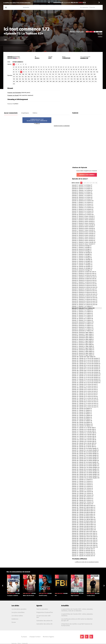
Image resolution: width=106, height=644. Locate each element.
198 (47, 81)
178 (71, 79)
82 (46, 72)
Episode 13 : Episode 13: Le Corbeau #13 (83, 206)
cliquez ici (38, 123)
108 (29, 74)
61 (79, 70)
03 (19, 67)
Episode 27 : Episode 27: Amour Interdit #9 (83, 230)
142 (47, 77)
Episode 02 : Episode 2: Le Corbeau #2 (82, 187)
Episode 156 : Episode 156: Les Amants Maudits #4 (85, 454)
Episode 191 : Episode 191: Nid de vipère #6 (84, 514)
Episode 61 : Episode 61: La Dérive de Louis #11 (84, 289)
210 (84, 81)
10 (36, 67)
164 (29, 79)
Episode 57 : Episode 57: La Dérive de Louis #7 (84, 282)
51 (54, 70)
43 (34, 70)
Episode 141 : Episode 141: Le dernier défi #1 (84, 428)
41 (29, 70)
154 (83, 77)
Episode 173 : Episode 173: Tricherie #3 (82, 483)
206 (72, 81)
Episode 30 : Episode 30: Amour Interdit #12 (84, 235)
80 (41, 72)
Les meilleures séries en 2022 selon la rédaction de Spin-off (77, 620)
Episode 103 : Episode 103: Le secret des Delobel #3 (86, 362)
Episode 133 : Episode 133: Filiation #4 (82, 414)
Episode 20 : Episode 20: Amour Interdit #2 (83, 218)
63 (84, 70)
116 (53, 74)
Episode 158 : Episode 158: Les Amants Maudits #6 (85, 457)
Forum (14, 622)
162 (23, 79)
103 (14, 74)
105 (20, 74)
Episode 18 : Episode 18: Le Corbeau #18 (83, 215)
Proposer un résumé (13, 95)
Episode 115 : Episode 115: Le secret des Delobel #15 (86, 383)
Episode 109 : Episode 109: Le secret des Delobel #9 (86, 372)
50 (52, 70)
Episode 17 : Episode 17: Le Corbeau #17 (83, 213)
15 (49, 67)
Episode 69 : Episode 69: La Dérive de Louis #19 (85, 303)
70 (16, 72)
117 (56, 74)
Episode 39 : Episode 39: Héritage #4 (82, 251)
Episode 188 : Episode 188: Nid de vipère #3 (84, 509)
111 (38, 74)
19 (59, 67)
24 (71, 67)
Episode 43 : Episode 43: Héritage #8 (82, 258)
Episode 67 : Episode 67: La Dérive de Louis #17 (85, 299)
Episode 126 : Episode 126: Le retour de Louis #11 (85, 402)
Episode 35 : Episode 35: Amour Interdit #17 (84, 244)
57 (69, 70)
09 (34, 67)
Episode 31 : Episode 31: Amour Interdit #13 (84, 237)
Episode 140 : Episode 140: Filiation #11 (82, 426)
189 (20, 81)
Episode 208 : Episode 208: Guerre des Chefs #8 (85, 544)
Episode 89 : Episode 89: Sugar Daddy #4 (83, 338)
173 (56, 79)
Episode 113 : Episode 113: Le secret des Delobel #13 (86, 379)
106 (23, 74)
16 (51, 67)
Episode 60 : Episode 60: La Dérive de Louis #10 (85, 287)
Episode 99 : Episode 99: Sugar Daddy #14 (83, 355)
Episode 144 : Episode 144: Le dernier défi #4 (84, 433)
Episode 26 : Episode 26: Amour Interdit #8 (83, 228)
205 (69, 81)
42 (31, 70)
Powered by (13, 104)
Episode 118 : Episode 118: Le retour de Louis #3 (85, 388)
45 (39, 70)
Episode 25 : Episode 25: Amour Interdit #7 (83, 227)
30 (86, 67)
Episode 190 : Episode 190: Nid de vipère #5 (84, 512)
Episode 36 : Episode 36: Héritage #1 (82, 246)
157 (92, 77)
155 (86, 77)
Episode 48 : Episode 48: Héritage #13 (82, 267)
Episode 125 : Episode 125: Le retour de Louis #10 (85, 400)
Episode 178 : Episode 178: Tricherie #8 (82, 492)
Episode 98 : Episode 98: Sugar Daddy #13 (83, 353)
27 (78, 67)
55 (64, 70)
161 (20, 79)
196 (41, 81)
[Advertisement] (83, 97)
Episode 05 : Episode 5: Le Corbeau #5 (82, 192)
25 (73, 67)
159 (14, 79)
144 (53, 77)
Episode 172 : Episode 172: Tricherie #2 (82, 481)
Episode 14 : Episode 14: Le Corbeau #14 (83, 208)
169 (44, 79)
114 (47, 74)
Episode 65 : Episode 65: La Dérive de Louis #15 (84, 296)
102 (97, 72)
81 (44, 72)
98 (86, 72)
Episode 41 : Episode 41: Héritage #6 (82, 254)
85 (54, 72)
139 (38, 77)
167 (38, 79)
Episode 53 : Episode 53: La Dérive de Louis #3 (84, 275)
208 (78, 81)
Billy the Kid (74, 3)
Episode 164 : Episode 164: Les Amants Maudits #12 (86, 467)
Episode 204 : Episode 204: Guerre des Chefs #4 (85, 537)
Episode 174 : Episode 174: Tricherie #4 (82, 485)
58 (71, 70)
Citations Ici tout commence (87, 175)
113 (44, 74)
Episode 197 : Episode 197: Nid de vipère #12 (84, 525)
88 (61, 72)
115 (50, 74)
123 (74, 74)
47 (44, 70)
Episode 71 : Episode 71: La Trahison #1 (82, 306)
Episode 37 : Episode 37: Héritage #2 (82, 247)
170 (47, 79)
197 (44, 81)
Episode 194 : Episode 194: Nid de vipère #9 (84, 519)
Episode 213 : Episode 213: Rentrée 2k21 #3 (83, 552)
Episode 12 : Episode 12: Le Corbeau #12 (83, 204)
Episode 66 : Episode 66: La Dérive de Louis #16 (85, 298)
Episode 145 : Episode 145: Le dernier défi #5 (84, 435)
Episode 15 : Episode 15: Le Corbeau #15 (83, 209)
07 (29, 67)
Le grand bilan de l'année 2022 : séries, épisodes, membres (77, 615)
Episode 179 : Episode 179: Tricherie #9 (82, 493)
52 (56, 70)
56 (66, 70)
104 (17, 74)
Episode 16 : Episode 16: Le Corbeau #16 (83, 211)
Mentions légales (48, 637)
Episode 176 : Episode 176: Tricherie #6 (82, 488)
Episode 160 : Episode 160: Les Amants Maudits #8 (85, 461)
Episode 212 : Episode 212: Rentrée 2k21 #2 (83, 551)
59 (74, 70)
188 (17, 81)
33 (93, 67)
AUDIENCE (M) (84, 58)
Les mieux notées (17, 616)
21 (63, 67)
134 (23, 77)
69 (14, 72)
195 (38, 81)
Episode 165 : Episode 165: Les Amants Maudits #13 (86, 469)
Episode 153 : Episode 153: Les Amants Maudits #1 (85, 448)
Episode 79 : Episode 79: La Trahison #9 (82, 320)
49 (49, 70)
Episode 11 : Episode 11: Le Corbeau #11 (83, 202)
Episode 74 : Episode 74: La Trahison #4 (82, 312)
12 (41, 67)
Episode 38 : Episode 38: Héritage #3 (82, 249)
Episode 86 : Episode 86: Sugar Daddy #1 (83, 332)
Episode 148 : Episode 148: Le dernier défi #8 (84, 440)
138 (35, 77)
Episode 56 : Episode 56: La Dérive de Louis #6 (84, 280)
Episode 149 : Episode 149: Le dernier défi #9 (84, 442)
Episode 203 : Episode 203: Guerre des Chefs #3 (85, 535)
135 (26, 77)
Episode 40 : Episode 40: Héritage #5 (82, 253)
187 (14, 81)
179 (74, 79)
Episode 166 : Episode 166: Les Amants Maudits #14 (86, 471)
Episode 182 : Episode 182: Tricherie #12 (83, 499)
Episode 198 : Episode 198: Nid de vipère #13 (84, 526)
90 (66, 72)
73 (24, 72)
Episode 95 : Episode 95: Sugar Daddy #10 (83, 348)
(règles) (100, 37)
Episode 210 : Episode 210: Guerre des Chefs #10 (85, 547)
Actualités (65, 606)
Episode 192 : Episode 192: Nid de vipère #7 (84, 516)
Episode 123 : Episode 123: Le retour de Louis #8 (85, 397)
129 (91, 74)
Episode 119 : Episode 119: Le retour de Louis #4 (85, 390)
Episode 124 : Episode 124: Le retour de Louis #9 (85, 398)
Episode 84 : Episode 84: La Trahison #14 (83, 329)
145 (56, 77)
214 (96, 81)
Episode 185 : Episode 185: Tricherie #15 (83, 504)
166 (35, 79)
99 (88, 72)
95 (78, 72)
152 (77, 77)
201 (57, 81)
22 (66, 67)
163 (26, 79)
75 (29, 72)
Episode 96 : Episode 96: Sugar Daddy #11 (83, 350)
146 (59, 77)
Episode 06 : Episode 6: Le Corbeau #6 (82, 194)
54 (61, 70)
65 (89, 70)
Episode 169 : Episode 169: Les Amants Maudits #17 (86, 476)
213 (93, 81)
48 (46, 70)
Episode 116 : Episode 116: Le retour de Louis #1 (85, 384)
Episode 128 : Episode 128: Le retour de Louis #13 (85, 405)
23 (68, 67)
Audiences (15, 619)
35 (14, 70)
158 (95, 77)
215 (14, 84)
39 (24, 70)
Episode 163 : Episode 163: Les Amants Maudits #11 (86, 466)
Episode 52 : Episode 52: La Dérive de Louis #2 (84, 273)
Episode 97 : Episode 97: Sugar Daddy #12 (83, 352)
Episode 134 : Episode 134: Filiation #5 (82, 416)
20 (61, 67)
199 (50, 81)
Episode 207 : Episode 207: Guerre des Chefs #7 (85, 542)
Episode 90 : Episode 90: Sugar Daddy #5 (83, 339)
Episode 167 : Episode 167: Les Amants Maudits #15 (86, 473)
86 (56, 72)
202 (60, 81)
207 (75, 81)
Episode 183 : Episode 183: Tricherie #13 (83, 500)
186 (96, 79)
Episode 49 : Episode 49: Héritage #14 (82, 268)
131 (14, 77)
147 (62, 77)
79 (39, 72)
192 (29, 81)
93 (73, 72)
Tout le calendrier (42, 609)
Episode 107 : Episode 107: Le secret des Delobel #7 (86, 369)
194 (35, 81)
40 (26, 70)
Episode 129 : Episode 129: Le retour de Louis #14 (85, 407)
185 (93, 79)
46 (41, 70)
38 (21, 70)
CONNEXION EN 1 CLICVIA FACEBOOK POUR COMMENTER (37, 120)
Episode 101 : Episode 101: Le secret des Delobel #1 (86, 358)
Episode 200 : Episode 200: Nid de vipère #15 (84, 530)
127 (85, 74)
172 (53, 79)
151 (75, 77)
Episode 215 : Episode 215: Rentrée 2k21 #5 (83, 556)
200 (54, 81)
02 (16, 67)
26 (76, 67)
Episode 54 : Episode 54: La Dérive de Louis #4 (84, 277)
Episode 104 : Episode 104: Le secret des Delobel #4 (86, 364)
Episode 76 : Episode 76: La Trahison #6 (82, 315)
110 (35, 74)
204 (66, 81)
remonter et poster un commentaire (62, 126)
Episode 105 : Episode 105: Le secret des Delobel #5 (86, 365)
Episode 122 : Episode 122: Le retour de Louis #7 (85, 395)
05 (24, 67)
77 (34, 72)
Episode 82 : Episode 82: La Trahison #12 (83, 326)
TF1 (19, 58)
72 (21, 72)
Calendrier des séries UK (44, 624)
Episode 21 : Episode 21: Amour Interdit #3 (83, 220)
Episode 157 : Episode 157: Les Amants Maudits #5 (85, 455)
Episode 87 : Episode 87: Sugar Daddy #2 (83, 334)
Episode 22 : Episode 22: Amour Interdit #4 (83, 222)
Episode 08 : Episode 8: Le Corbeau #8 (82, 197)
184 (90, 79)
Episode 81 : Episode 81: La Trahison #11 (83, 324)
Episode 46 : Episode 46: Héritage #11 (82, 263)
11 (39, 67)
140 (41, 77)
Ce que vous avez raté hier (43, 616)
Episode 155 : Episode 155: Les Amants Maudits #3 (85, 452)
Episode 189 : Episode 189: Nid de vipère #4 (84, 511)
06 (26, 67)
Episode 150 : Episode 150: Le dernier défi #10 (84, 443)
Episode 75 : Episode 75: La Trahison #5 (82, 313)
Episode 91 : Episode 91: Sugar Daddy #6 (83, 341)
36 (16, 70)
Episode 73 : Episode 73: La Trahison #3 (82, 310)
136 (29, 77)
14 (46, 67)
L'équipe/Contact (35, 637)
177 (68, 79)
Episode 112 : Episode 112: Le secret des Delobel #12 (86, 377)
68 (96, 70)
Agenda (39, 606)
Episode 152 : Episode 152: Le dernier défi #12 (84, 447)
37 (19, 70)
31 (88, 67)
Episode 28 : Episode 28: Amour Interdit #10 (84, 232)
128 (88, 74)
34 (96, 67)
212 (90, 81)
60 (76, 70)
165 (32, 79)
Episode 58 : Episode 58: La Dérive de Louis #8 (84, 284)
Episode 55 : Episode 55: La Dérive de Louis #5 (84, 279)
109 (32, 74)
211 (87, 81)
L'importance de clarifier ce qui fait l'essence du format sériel (77, 625)
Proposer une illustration (14, 93)
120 (65, 74)
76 (31, 72)
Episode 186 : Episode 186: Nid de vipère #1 (84, 506)
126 (82, 74)
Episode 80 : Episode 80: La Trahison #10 (83, 322)
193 (32, 81)
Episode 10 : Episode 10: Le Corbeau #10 (83, 201)
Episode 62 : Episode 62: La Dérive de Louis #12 (84, 291)
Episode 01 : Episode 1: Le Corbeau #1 (82, 185)
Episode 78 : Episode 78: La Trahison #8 (82, 319)
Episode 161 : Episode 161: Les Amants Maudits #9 (85, 462)
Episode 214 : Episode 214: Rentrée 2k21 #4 (84, 554)
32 (91, 67)
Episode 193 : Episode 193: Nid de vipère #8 (84, 518)
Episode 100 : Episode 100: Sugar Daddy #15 (84, 357)
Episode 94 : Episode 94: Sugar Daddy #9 (83, 346)
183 (87, 79)
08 (31, 67)
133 (20, 77)
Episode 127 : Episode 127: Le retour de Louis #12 (85, 403)
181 (81, 79)
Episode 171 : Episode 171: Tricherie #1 (82, 480)
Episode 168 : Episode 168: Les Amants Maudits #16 (86, 474)
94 (76, 72)
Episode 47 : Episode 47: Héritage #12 (82, 265)
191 (26, 81)
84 (51, 72)
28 (81, 67)
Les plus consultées (18, 612)
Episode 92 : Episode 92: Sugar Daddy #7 (83, 343)
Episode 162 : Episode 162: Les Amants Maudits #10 (86, 464)
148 (65, 77)
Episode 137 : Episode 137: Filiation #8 (82, 421)
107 (26, 74)
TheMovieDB (25, 643)
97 (83, 72)
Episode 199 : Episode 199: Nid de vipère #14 (84, 528)
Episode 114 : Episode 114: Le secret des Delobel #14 (86, 381)
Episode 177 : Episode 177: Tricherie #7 (82, 490)
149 (69, 77)
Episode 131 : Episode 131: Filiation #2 (82, 410)
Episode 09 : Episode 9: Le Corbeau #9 (82, 199)
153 (80, 77)
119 (62, 74)
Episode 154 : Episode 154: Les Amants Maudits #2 (85, 450)
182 (84, 79)
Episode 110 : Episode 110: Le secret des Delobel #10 (86, 374)
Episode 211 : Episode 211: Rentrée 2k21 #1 (83, 549)
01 (14, 67)
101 (94, 72)
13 (44, 67)
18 (56, 67)
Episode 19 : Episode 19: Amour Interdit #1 (83, 216)
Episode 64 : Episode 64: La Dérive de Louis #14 (85, 294)
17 (54, 67)
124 (77, 74)
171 (50, 79)
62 (81, 70)
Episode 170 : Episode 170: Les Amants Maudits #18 (86, 478)
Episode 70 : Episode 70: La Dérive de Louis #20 (85, 305)
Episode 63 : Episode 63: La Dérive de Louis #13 (84, 292)
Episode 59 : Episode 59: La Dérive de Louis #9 (84, 286)
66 (91, 70)
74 (26, 72)
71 (19, 72)
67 (94, 70)
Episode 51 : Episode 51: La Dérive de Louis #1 (84, 272)
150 (72, 77)
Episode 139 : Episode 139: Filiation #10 (82, 424)
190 (23, 81)
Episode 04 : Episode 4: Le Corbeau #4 (82, 190)
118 (59, 74)
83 (48, 72)
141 (44, 77)
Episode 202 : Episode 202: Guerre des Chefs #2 (85, 533)
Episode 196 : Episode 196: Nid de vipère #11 (84, 523)
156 (89, 77)
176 (65, 79)
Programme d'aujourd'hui (45, 612)
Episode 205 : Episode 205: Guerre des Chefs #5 (85, 538)
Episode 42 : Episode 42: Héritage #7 (82, 256)
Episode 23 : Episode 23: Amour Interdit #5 (83, 223)
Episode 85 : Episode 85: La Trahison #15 (83, 331)
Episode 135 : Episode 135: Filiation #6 (82, 417)
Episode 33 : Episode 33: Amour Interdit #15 (84, 241)
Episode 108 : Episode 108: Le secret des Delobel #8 (86, 371)
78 (36, 72)
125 (80, 74)
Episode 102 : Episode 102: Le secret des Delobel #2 (86, 360)
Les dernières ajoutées (19, 609)
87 (58, 72)
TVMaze (19, 643)
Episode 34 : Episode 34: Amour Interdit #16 (84, 242)
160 (17, 79)
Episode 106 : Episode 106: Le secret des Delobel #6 (86, 367)
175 (62, 79)
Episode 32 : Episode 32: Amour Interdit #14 (84, 239)
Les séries (15, 606)
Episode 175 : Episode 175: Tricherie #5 (82, 487)
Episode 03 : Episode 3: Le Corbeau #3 (82, 189)
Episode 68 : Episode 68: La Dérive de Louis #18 (85, 301)
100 (91, 72)
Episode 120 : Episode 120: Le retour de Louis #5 (85, 391)
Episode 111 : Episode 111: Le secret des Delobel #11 (86, 376)
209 (81, 81)
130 (94, 74)
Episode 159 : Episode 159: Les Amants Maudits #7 (85, 459)
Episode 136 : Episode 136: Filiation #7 (82, 419)
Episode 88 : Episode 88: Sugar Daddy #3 (83, 336)
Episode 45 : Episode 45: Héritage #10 (82, 261)
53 (59, 70)
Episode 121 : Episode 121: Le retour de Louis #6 (85, 393)
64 (86, 70)
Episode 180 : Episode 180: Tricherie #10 (83, 495)
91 (68, 72)
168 (41, 79)
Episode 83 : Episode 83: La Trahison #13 (83, 327)
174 (59, 79)
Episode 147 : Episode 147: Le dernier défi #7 (84, 438)
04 (21, 67)
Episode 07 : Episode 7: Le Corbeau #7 (82, 196)
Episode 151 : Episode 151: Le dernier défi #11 (84, 445)
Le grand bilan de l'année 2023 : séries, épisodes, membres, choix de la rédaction (77, 610)
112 (41, 74)
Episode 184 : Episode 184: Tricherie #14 (83, 502)
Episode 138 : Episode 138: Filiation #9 (82, 422)
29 (83, 67)
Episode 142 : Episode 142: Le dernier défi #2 (84, 429)
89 (63, 72)
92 (71, 72)
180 (78, 79)
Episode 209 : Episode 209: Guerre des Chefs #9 (85, 545)
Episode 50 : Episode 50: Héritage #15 (82, 270)
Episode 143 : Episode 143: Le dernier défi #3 (84, 431)
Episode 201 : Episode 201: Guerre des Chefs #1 (85, 532)
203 (63, 81)
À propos (24, 637)
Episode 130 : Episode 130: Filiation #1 (82, 409)
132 (17, 77)
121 (68, 74)
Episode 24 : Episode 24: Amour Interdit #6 (83, 225)
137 (32, 77)
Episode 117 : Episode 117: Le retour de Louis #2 (85, 386)
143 (50, 77)
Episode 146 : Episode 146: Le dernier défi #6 (84, 436)
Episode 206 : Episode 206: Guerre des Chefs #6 (85, 540)
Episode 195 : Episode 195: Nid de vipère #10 (84, 521)
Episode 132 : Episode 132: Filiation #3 (82, 412)
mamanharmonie (58, 3)
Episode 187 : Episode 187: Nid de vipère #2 (84, 507)
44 (36, 70)
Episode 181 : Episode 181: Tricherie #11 (83, 497)
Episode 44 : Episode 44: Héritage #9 (82, 260)
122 (71, 74)
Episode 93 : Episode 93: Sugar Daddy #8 (83, 345)
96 (81, 72)
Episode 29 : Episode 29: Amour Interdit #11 (84, 234)
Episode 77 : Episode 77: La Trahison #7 (82, 317)
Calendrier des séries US (44, 621)
